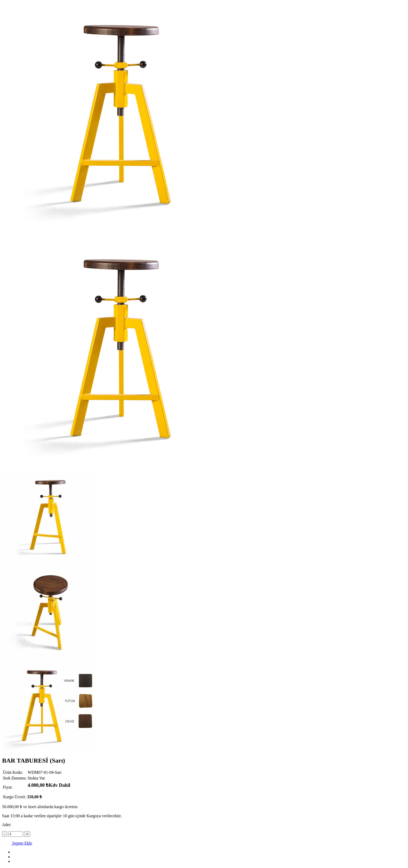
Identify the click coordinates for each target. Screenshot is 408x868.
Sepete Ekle (17, 843)
